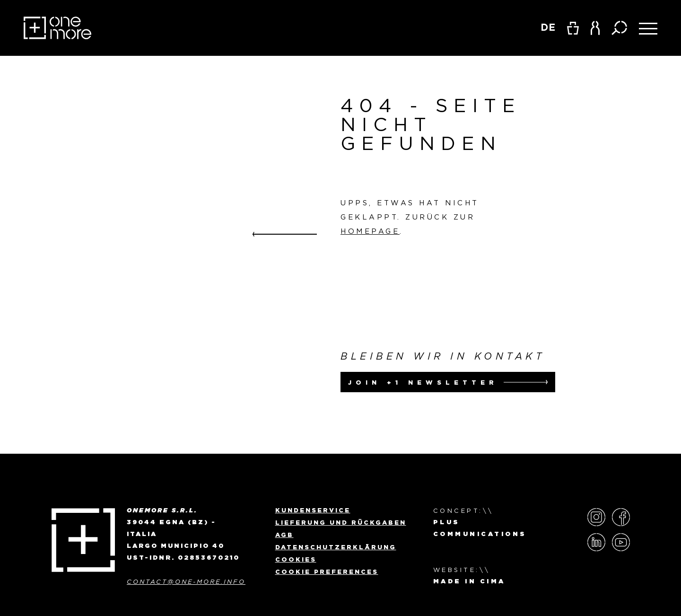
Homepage (370, 231)
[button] (595, 28)
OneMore (57, 28)
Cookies (296, 559)
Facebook (621, 517)
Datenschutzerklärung (336, 547)
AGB (284, 535)
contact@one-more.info (186, 582)
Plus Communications (480, 528)
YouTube (621, 542)
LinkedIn (596, 542)
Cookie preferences (327, 572)
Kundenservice (313, 510)
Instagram (596, 517)
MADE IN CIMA (469, 582)
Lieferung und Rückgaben (341, 522)
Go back (285, 234)
